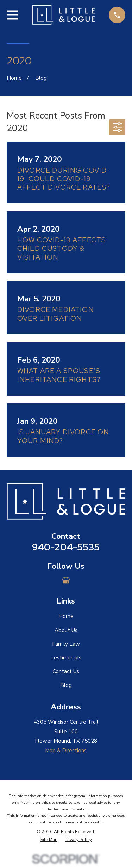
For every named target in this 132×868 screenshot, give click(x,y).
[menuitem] (49, 840)
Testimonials (66, 658)
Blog (66, 685)
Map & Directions (66, 751)
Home (66, 616)
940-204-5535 (66, 547)
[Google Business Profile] (66, 580)
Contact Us (66, 671)
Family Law (66, 644)
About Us (66, 630)
